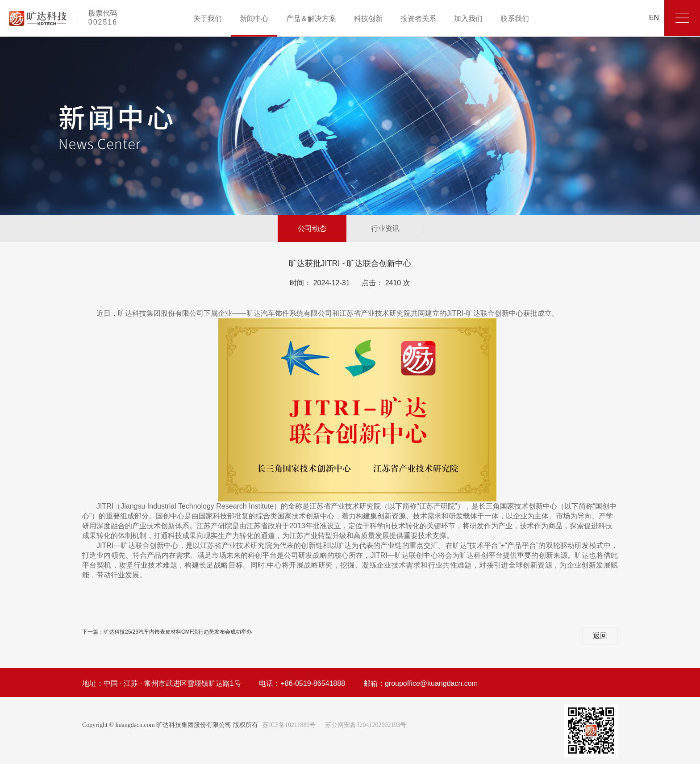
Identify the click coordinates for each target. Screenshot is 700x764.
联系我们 (515, 19)
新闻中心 (254, 19)
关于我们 (208, 19)
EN (654, 18)
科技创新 (368, 19)
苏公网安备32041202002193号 (366, 725)
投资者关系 (418, 19)
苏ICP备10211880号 (289, 725)
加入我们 (468, 19)
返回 (600, 636)
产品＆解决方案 (311, 19)
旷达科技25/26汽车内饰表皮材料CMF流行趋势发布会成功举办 (178, 632)
